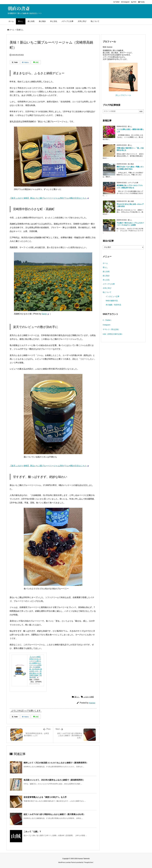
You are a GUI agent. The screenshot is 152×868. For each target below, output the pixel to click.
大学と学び (107, 288)
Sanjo (44, 314)
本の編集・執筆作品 (113, 305)
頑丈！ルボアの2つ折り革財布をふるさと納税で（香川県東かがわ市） (54, 814)
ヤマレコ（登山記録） (111, 329)
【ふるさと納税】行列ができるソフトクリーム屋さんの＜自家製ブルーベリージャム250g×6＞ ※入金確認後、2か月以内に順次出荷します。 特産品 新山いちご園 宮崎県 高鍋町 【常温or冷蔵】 (36, 667)
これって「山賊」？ (32, 832)
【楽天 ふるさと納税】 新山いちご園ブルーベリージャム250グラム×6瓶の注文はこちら (48, 198)
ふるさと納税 (89, 697)
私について (107, 292)
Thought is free (88, 862)
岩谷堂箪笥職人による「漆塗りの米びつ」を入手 (45, 797)
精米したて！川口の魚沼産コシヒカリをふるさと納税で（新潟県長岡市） (56, 763)
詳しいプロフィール (123, 95)
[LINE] (36, 62)
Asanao (92, 703)
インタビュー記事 (113, 296)
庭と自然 (106, 272)
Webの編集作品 (112, 301)
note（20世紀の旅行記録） (113, 334)
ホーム (12, 30)
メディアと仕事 (109, 284)
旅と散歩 (106, 276)
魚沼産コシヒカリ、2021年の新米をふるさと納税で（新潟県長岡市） (54, 780)
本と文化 (106, 280)
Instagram (107, 325)
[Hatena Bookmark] (25, 62)
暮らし (21, 30)
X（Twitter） (108, 320)
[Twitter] (15, 62)
